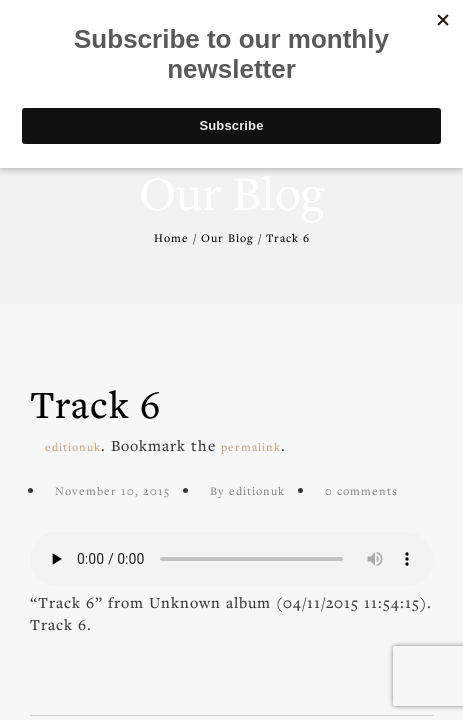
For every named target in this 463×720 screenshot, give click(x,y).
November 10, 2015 (112, 490)
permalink (251, 446)
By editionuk (247, 490)
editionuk (73, 446)
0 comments (361, 490)
